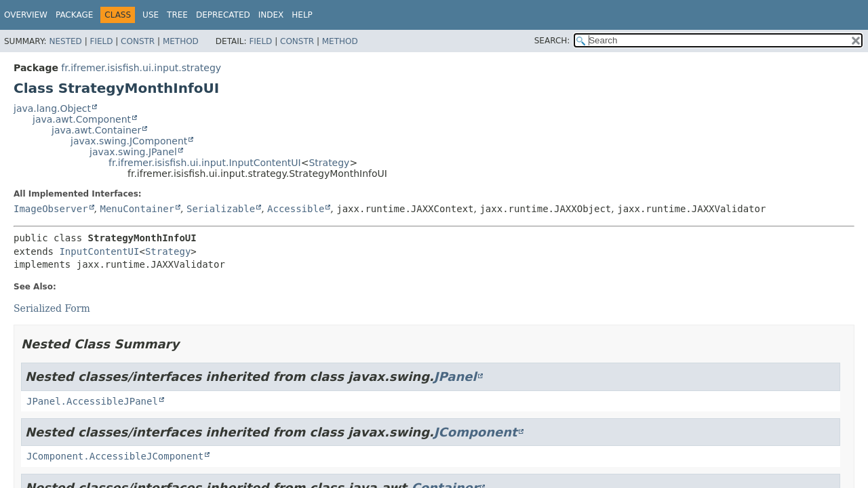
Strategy (329, 163)
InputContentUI (99, 251)
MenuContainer (137, 209)
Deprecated (223, 15)
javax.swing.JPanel (133, 152)
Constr (138, 41)
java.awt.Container (96, 130)
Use (151, 15)
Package (74, 15)
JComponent (476, 432)
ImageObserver (51, 209)
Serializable (221, 209)
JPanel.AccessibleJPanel (92, 401)
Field (101, 41)
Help (302, 15)
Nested (65, 41)
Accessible (296, 209)
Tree (177, 15)
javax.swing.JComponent (129, 141)
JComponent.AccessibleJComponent (115, 456)
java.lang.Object (52, 108)
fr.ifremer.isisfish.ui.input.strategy (141, 68)
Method (181, 41)
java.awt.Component (82, 119)
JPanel (455, 377)
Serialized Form (52, 308)
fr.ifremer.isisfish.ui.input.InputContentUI (205, 163)
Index (271, 15)
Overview (26, 15)
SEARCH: (552, 41)
